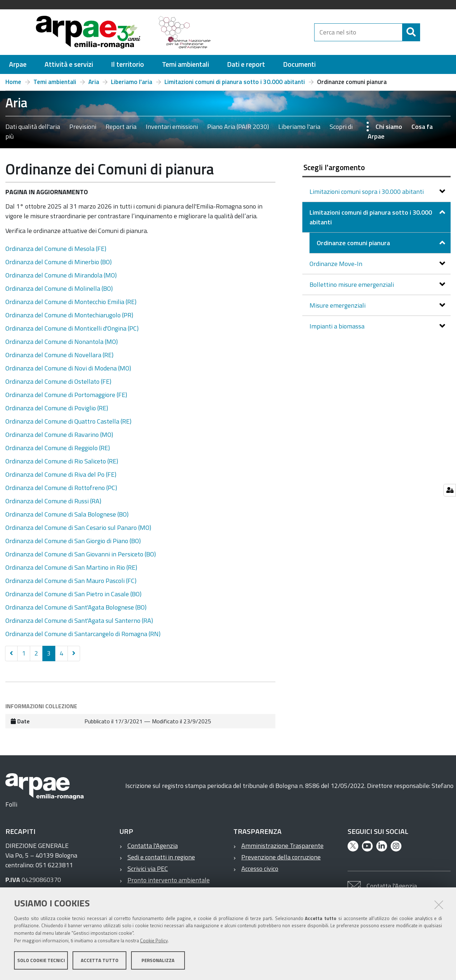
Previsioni (83, 127)
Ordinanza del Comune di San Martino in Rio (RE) (71, 567)
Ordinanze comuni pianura (354, 243)
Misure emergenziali (338, 305)
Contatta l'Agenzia (153, 846)
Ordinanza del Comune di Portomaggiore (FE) (66, 395)
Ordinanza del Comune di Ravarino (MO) (59, 435)
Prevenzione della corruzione (281, 857)
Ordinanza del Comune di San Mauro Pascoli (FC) (71, 581)
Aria (94, 82)
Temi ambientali (55, 82)
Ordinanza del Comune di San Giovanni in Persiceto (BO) (81, 554)
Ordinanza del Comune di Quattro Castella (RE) (68, 421)
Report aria (121, 127)
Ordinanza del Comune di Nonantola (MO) (62, 342)
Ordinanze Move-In (337, 264)
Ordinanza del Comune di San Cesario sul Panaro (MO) (78, 528)
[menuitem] (18, 64)
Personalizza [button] (158, 961)
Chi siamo (389, 127)
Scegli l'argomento (334, 167)
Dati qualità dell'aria (33, 127)
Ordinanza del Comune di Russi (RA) (53, 501)
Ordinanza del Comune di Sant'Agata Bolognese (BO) (76, 607)
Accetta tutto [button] (100, 961)
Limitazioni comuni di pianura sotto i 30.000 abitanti (235, 82)
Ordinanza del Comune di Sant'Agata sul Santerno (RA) (79, 620)
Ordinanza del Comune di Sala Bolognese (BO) (67, 514)
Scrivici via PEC (148, 869)
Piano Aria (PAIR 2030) (238, 127)
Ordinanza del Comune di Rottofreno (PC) (61, 488)
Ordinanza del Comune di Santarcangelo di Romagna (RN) (83, 634)
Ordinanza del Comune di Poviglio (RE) (57, 408)
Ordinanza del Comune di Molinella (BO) (59, 288)
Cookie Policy (154, 942)
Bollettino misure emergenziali (352, 284)
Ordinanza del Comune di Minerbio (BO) (59, 262)
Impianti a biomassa (338, 326)
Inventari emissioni (172, 127)
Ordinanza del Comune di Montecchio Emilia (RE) (71, 302)
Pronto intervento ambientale (169, 880)
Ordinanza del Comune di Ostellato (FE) (58, 381)
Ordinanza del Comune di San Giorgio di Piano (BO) (73, 541)
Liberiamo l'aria (132, 82)
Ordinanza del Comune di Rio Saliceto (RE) (62, 461)
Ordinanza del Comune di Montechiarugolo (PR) (69, 315)
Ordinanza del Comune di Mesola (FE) (56, 249)
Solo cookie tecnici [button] (41, 961)
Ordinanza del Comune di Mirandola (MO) (61, 275)
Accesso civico (260, 869)
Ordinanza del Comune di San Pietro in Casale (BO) (73, 594)
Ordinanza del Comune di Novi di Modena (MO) (68, 368)
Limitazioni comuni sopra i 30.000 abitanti (367, 192)
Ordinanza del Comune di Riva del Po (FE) (61, 474)
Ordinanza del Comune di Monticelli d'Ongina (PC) (72, 328)
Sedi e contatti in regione (161, 857)
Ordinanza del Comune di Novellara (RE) (59, 355)
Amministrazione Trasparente (282, 846)
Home (13, 82)
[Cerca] (426, 32)
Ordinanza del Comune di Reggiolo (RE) (58, 448)
